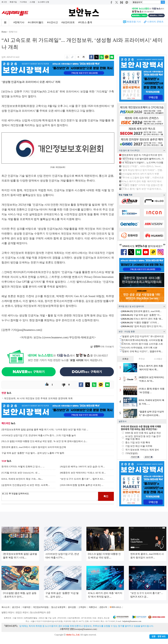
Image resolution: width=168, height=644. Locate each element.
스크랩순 (158, 359)
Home (4, 32)
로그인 (4, 2)
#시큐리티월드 (36, 22)
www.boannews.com (56, 337)
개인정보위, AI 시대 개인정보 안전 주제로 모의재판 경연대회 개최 (38, 398)
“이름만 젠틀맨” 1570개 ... (140, 323)
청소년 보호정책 (58, 607)
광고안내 (16, 607)
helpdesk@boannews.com (132, 621)
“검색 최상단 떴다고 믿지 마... (142, 326)
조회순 (125, 359)
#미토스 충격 (85, 22)
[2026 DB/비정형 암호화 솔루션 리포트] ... (82, 485)
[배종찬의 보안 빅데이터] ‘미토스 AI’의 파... (83, 473)
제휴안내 (93, 607)
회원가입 (13, 2)
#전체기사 (19, 22)
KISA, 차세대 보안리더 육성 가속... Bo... (22, 479)
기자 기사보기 (102, 347)
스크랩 (32, 2)
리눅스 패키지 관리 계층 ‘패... (142, 319)
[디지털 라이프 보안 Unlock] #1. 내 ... (21, 473)
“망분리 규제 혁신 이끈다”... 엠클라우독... (142, 351)
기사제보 (23, 2)
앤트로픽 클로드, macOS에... (141, 311)
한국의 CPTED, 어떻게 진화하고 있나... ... (23, 467)
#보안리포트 (68, 22)
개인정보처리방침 (41, 607)
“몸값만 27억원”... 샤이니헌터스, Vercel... (142, 166)
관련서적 (103, 607)
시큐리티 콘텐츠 (155, 22)
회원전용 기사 (134, 22)
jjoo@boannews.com (29, 330)
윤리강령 (72, 607)
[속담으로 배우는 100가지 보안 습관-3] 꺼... (82, 467)
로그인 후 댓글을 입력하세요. (50, 496)
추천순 (142, 359)
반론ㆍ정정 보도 (159, 637)
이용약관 (26, 607)
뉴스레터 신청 (43, 2)
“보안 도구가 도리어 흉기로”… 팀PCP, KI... (82, 479)
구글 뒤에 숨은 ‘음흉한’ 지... (141, 315)
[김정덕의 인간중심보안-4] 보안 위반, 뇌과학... (26, 485)
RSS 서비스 (116, 607)
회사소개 (5, 607)
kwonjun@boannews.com (85, 629)
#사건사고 (52, 22)
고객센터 (82, 607)
